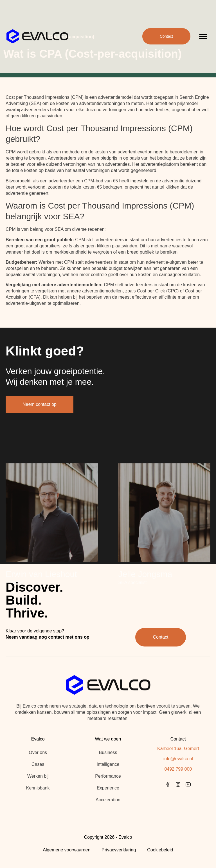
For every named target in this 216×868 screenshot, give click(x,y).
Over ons (38, 752)
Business (108, 752)
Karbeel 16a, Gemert (178, 749)
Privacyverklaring (119, 850)
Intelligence (108, 764)
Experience (108, 788)
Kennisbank (38, 788)
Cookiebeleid (160, 850)
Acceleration (108, 800)
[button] (203, 31)
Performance (108, 776)
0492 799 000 (178, 769)
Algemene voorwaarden (67, 850)
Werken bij (38, 776)
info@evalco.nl (178, 759)
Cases (38, 764)
